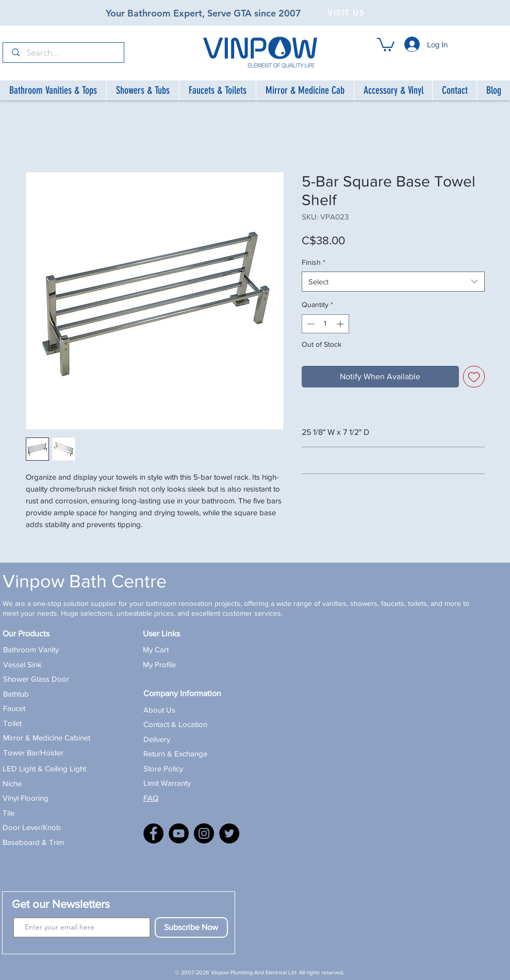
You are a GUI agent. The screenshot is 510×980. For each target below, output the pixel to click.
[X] (229, 833)
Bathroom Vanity (31, 649)
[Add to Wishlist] (474, 377)
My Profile (159, 664)
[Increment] (341, 324)
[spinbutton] (325, 324)
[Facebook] (153, 833)
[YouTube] (179, 833)
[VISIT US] (347, 12)
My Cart (156, 649)
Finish (314, 262)
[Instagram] (204, 833)
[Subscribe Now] (191, 927)
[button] (386, 44)
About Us (159, 710)
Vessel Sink (22, 664)
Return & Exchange (175, 754)
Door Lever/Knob (32, 827)
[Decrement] (310, 324)
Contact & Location (175, 724)
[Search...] (64, 53)
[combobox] (393, 282)
